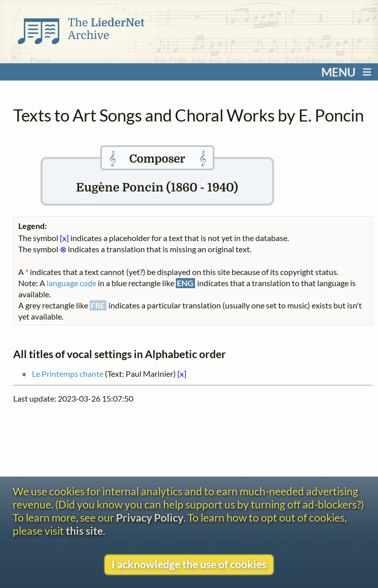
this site (84, 531)
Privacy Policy (150, 518)
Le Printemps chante (68, 374)
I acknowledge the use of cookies (189, 564)
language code (71, 283)
